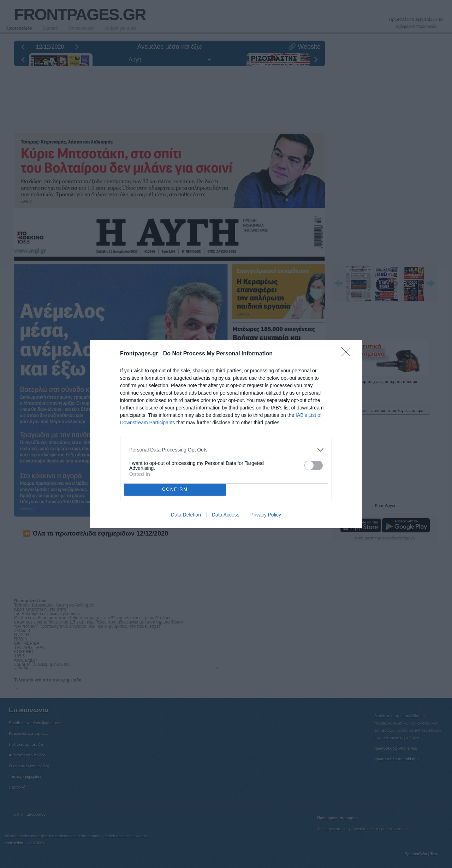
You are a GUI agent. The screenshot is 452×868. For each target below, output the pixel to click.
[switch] (314, 465)
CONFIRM (175, 489)
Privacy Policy (266, 515)
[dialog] (226, 434)
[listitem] (226, 450)
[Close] (348, 354)
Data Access (226, 515)
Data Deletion (186, 515)
